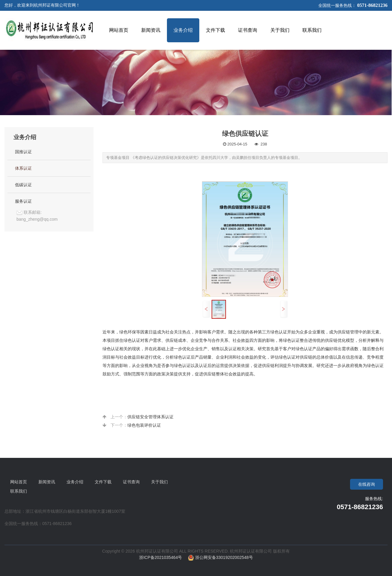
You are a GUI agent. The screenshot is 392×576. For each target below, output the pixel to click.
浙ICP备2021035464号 (163, 557)
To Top (382, 566)
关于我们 (159, 482)
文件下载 (103, 482)
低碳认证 (23, 185)
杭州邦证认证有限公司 (251, 551)
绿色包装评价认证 (144, 425)
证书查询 (131, 482)
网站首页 (19, 482)
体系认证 (23, 168)
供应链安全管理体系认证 (150, 417)
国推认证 (23, 152)
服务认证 (23, 201)
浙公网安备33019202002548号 (220, 557)
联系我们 (19, 491)
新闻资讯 (47, 482)
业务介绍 (75, 482)
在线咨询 (367, 484)
